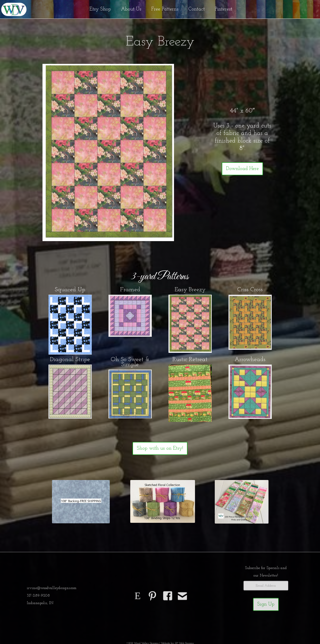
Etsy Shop (100, 9)
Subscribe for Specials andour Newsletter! (266, 574)
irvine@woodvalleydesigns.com (52, 590)
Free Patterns (165, 9)
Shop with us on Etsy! (160, 448)
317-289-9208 (38, 597)
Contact (196, 9)
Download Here (242, 169)
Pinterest (223, 9)
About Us (131, 9)
